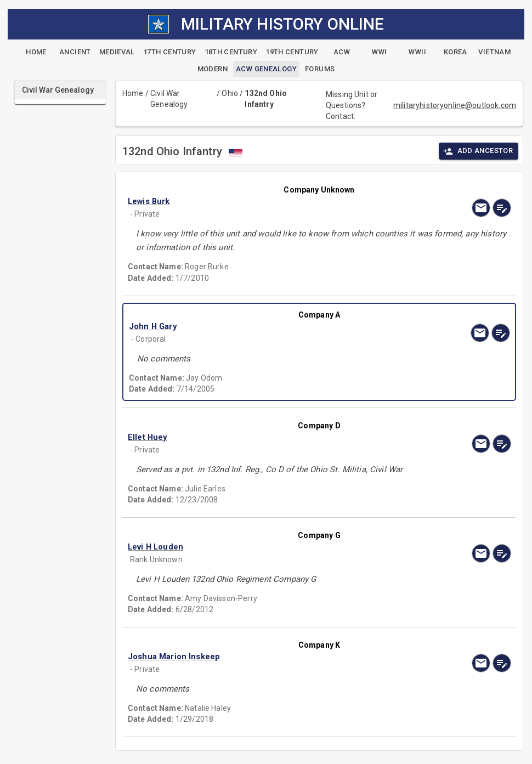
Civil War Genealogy (169, 99)
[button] (262, 201)
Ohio (230, 93)
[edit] (502, 208)
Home (133, 93)
